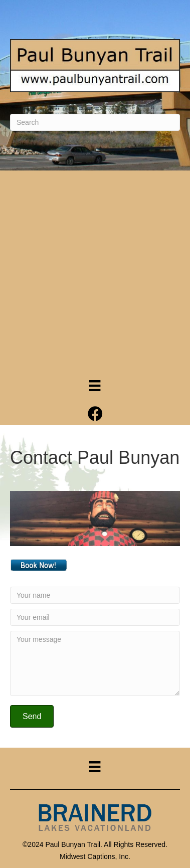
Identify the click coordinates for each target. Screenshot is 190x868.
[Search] (95, 122)
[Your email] (95, 617)
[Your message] (95, 663)
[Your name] (95, 595)
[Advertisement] (95, 271)
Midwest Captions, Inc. (95, 856)
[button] (32, 716)
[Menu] (95, 386)
